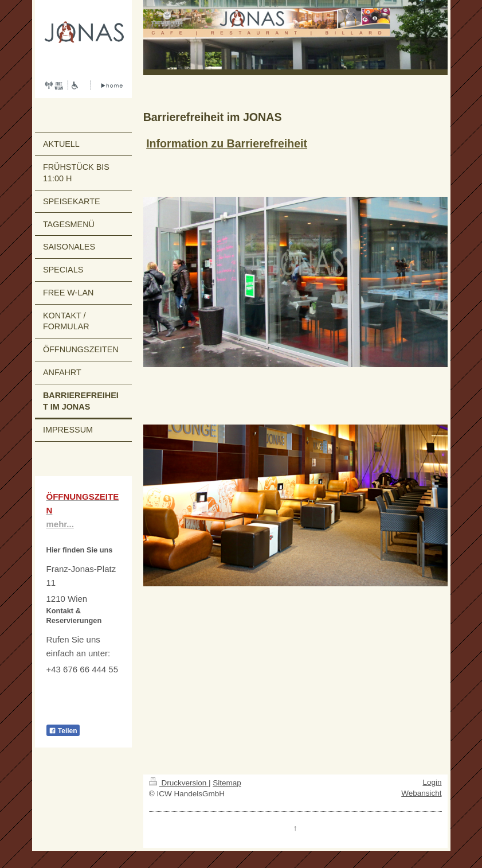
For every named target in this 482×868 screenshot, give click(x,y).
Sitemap (227, 783)
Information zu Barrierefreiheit (227, 143)
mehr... (60, 524)
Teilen (63, 731)
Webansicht (421, 793)
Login (432, 782)
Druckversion (179, 783)
